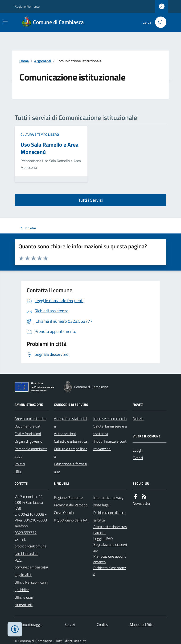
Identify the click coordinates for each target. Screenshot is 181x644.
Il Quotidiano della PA (71, 520)
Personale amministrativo (31, 453)
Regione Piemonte (27, 6)
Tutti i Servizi (91, 200)
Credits (102, 624)
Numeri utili (24, 605)
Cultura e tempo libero (40, 134)
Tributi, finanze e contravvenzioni (110, 445)
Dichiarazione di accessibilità (109, 516)
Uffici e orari (24, 597)
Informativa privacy (108, 497)
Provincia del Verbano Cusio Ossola (71, 509)
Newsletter (142, 503)
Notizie (138, 419)
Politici (20, 464)
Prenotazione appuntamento (110, 559)
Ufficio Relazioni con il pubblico (31, 586)
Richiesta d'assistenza (110, 571)
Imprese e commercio (110, 419)
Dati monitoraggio (29, 624)
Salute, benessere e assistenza (110, 430)
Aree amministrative (31, 419)
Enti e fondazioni (28, 434)
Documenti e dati (28, 426)
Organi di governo (28, 441)
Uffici (19, 471)
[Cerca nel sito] (159, 22)
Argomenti (43, 61)
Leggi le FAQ (103, 538)
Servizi (70, 624)
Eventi (138, 458)
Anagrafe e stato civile (71, 422)
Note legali (102, 505)
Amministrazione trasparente (110, 530)
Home (24, 61)
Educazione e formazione (70, 468)
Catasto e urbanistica (70, 441)
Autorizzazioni (65, 434)
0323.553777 (26, 533)
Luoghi (138, 450)
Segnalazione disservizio (110, 547)
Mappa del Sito (142, 624)
